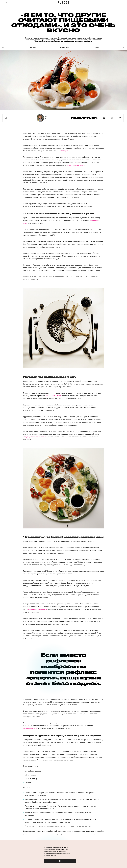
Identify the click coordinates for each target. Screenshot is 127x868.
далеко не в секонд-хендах (77, 165)
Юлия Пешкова (48, 118)
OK (60, 861)
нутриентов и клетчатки (38, 609)
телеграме (65, 151)
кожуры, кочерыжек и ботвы (35, 437)
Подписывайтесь (30, 728)
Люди (4, 47)
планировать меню (53, 396)
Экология (33, 47)
